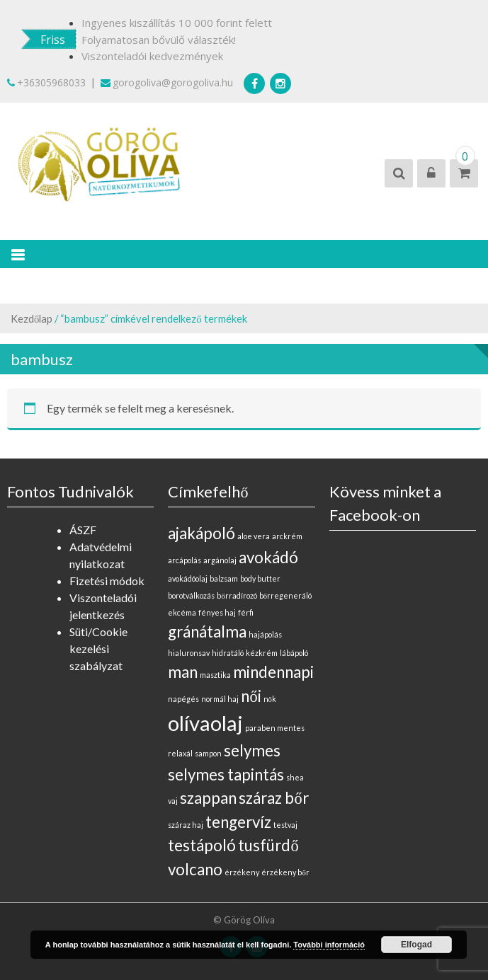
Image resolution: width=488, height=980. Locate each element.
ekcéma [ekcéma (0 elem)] (182, 612)
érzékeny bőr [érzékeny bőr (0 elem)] (285, 872)
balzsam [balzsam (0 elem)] (224, 578)
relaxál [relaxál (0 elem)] (180, 753)
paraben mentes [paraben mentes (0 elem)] (275, 728)
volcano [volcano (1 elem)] (195, 869)
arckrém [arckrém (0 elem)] (287, 536)
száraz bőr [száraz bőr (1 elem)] (273, 798)
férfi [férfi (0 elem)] (246, 612)
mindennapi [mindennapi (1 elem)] (273, 672)
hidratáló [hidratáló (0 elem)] (228, 653)
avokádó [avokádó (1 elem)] (268, 557)
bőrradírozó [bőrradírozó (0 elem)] (237, 595)
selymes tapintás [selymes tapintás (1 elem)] (226, 774)
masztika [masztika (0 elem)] (215, 675)
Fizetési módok (107, 581)
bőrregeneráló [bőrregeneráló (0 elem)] (285, 595)
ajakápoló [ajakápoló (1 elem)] (202, 533)
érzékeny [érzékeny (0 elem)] (242, 872)
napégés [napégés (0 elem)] (183, 699)
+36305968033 (46, 82)
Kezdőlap (32, 318)
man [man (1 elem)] (183, 672)
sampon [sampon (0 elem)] (208, 753)
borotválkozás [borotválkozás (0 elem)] (191, 595)
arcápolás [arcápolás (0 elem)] (185, 560)
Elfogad (416, 945)
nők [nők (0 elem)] (270, 699)
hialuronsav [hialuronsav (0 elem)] (189, 653)
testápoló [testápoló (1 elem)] (202, 845)
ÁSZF (83, 530)
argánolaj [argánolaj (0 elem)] (220, 560)
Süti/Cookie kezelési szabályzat (98, 648)
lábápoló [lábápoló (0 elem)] (294, 653)
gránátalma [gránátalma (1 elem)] (207, 632)
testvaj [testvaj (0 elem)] (285, 825)
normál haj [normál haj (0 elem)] (220, 699)
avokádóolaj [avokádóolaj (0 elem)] (188, 578)
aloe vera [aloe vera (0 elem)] (254, 536)
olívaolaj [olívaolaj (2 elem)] (205, 723)
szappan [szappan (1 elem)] (208, 798)
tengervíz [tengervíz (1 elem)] (238, 822)
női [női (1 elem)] (251, 696)
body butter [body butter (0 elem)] (260, 578)
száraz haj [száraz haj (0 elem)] (186, 825)
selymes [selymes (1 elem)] (252, 750)
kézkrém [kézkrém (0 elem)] (262, 653)
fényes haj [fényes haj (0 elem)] (217, 612)
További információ (329, 945)
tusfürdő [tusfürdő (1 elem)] (268, 845)
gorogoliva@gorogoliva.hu (167, 82)
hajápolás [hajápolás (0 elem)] (265, 634)
